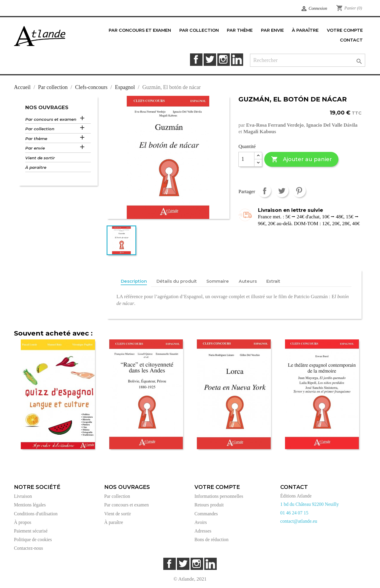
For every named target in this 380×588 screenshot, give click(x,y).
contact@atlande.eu (299, 521)
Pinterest (299, 191)
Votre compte (217, 487)
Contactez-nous (28, 548)
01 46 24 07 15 (294, 513)
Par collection (40, 129)
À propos (23, 522)
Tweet (282, 191)
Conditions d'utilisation (36, 514)
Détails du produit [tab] (177, 281)
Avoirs (201, 522)
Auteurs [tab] (248, 281)
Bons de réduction (212, 539)
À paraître (36, 167)
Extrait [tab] (273, 281)
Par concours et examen (51, 119)
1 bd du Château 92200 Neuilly (309, 504)
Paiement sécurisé (31, 531)
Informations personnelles (219, 496)
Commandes (206, 514)
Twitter (210, 59)
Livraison (23, 496)
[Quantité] (246, 159)
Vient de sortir (40, 158)
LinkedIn (237, 59)
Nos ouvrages (47, 107)
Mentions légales (30, 505)
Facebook (196, 59)
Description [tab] (134, 281)
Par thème (36, 139)
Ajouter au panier (301, 159)
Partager (264, 191)
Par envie (35, 148)
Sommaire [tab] (218, 281)
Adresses (203, 531)
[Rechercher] (308, 60)
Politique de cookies (33, 539)
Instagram (223, 59)
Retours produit (209, 505)
